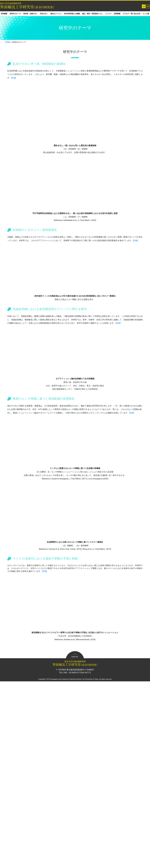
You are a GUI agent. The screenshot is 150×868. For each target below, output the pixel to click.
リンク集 (146, 14)
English (148, 6)
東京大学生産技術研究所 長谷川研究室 (67, 5)
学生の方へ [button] (44, 14)
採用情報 (117, 14)
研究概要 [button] (4, 14)
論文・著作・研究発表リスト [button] (92, 14)
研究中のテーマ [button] (15, 14)
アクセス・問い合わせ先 (132, 14)
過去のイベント (56, 14)
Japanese (144, 6)
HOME (8, 42)
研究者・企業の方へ (30, 14)
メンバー (108, 14)
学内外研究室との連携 (72, 14)
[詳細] (14, 78)
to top (75, 655)
